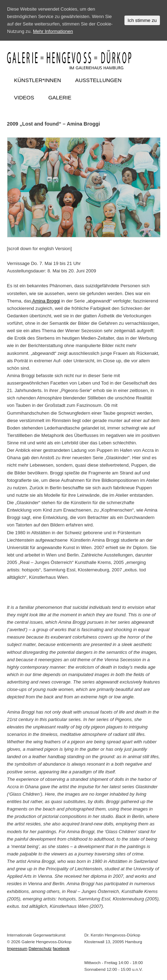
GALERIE (60, 97)
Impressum (17, 948)
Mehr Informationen (53, 31)
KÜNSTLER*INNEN (38, 80)
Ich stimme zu (142, 20)
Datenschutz (40, 948)
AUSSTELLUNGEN (98, 80)
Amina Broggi (46, 301)
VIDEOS (24, 97)
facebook (61, 948)
